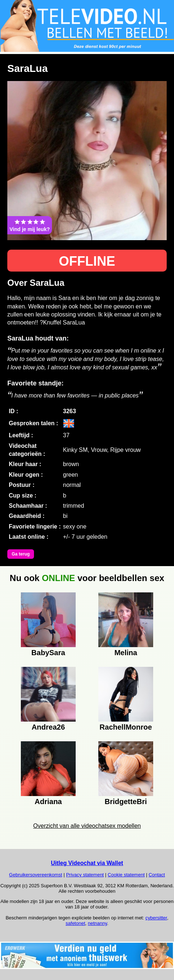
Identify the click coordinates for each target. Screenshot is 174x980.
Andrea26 (48, 727)
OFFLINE (87, 261)
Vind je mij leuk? (30, 225)
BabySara (48, 653)
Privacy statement (85, 875)
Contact (157, 875)
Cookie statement (126, 875)
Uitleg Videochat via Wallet (87, 863)
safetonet (76, 923)
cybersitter (156, 918)
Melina (126, 653)
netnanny (97, 923)
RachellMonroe (126, 727)
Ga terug (21, 554)
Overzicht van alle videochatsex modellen (87, 826)
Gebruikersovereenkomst (36, 875)
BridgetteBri (126, 802)
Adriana (48, 802)
